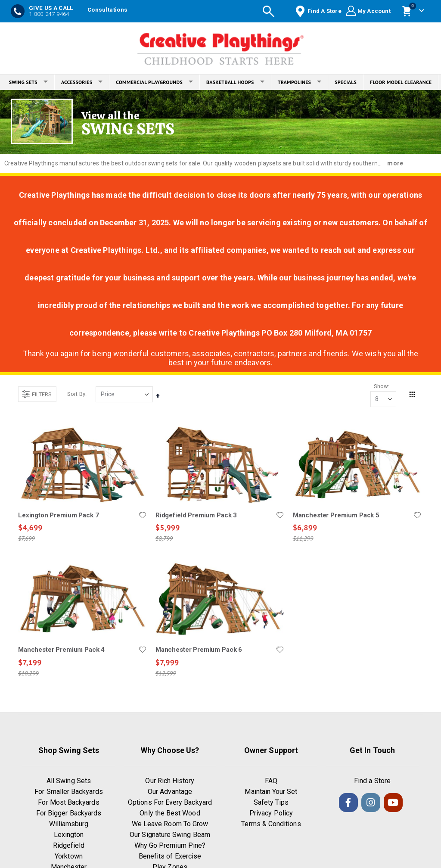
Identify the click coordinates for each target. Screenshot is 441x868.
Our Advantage (170, 792)
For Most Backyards (68, 803)
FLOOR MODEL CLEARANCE (401, 82)
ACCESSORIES (82, 82)
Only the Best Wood (170, 814)
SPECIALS (346, 82)
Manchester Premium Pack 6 (198, 650)
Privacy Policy (271, 814)
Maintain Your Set (271, 792)
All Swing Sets (69, 782)
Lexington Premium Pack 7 (58, 516)
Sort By (76, 394)
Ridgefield (69, 846)
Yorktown (69, 857)
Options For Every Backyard (170, 803)
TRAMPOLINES (300, 82)
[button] (142, 516)
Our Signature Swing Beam (170, 835)
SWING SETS (28, 82)
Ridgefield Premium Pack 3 (196, 516)
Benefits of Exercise (170, 857)
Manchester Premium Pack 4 (61, 650)
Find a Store (372, 782)
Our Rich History (170, 782)
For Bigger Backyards (69, 814)
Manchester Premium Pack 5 (336, 516)
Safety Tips (271, 803)
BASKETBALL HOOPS (235, 82)
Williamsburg (69, 825)
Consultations (107, 10)
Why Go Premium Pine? (170, 846)
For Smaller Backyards (68, 792)
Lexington (69, 835)
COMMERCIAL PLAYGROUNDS (154, 82)
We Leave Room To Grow (170, 825)
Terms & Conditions (271, 825)
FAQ (271, 782)
